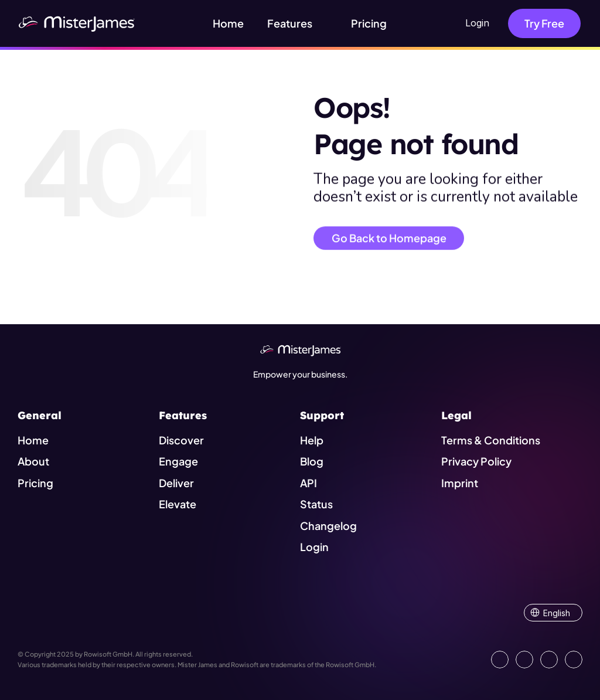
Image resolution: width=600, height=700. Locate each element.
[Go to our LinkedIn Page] (500, 660)
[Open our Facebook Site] (524, 660)
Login (477, 23)
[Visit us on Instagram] (549, 660)
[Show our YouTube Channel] (574, 660)
